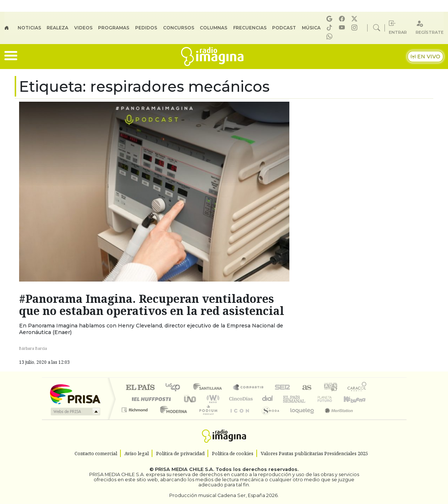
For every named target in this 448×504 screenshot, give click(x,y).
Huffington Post (150, 399)
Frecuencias (250, 28)
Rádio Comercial (368, 419)
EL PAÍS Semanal (288, 399)
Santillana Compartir (249, 388)
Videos (83, 28)
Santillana (210, 388)
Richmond (136, 419)
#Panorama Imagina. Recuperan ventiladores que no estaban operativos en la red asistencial (152, 305)
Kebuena (358, 399)
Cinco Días (240, 399)
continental (268, 399)
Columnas (214, 28)
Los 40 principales (175, 388)
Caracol (357, 388)
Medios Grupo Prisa (75, 411)
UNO (191, 399)
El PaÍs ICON (238, 419)
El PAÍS (140, 388)
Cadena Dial (332, 399)
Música (311, 28)
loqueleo (300, 419)
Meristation (335, 419)
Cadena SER (282, 388)
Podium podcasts (136, 408)
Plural (206, 419)
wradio (212, 399)
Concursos (179, 28)
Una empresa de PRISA (75, 394)
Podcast (284, 28)
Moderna (172, 419)
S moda (268, 419)
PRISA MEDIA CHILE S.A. (185, 469)
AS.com (306, 388)
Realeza (57, 28)
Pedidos (146, 28)
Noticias (29, 28)
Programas (114, 28)
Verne (309, 399)
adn (330, 388)
